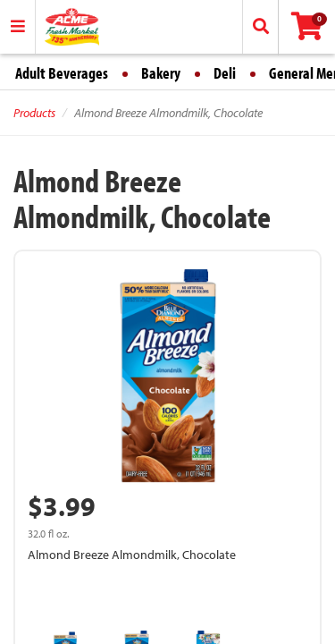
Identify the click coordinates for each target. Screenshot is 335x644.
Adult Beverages (62, 73)
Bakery (161, 73)
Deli (225, 73)
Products (34, 113)
